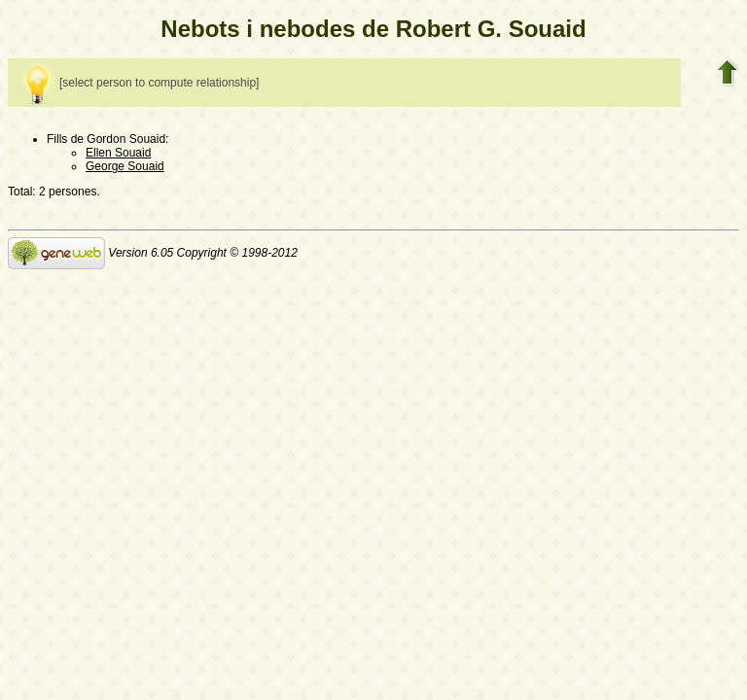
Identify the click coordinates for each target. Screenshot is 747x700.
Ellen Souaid (118, 153)
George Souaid (125, 166)
